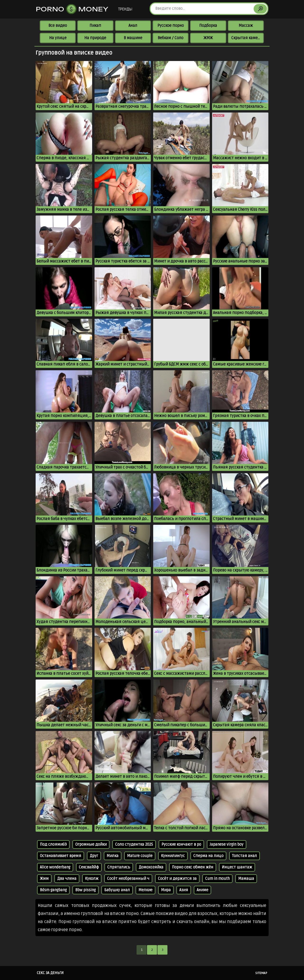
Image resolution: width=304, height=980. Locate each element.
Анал (133, 26)
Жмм (44, 879)
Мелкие (145, 890)
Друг (94, 856)
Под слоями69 (53, 844)
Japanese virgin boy (227, 844)
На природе (95, 38)
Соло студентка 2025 (134, 844)
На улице (58, 38)
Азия (184, 890)
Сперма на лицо (208, 856)
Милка (113, 856)
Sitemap (261, 973)
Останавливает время (61, 856)
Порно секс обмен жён (193, 867)
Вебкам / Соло (171, 38)
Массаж (246, 26)
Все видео (58, 26)
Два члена (67, 879)
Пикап (95, 26)
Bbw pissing (85, 890)
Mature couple (140, 856)
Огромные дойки (91, 844)
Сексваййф (89, 867)
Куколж (92, 879)
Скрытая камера (247, 38)
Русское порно (171, 26)
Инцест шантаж (237, 867)
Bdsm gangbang (53, 890)
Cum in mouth (217, 879)
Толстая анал (245, 856)
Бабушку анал (117, 890)
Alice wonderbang (55, 867)
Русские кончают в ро (181, 844)
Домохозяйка (151, 867)
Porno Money (72, 9)
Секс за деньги (50, 973)
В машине (133, 38)
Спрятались (119, 867)
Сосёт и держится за (177, 879)
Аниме (202, 890)
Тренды (125, 9)
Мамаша (246, 879)
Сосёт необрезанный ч (128, 879)
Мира (166, 890)
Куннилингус (173, 856)
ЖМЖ (208, 38)
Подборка (208, 26)
